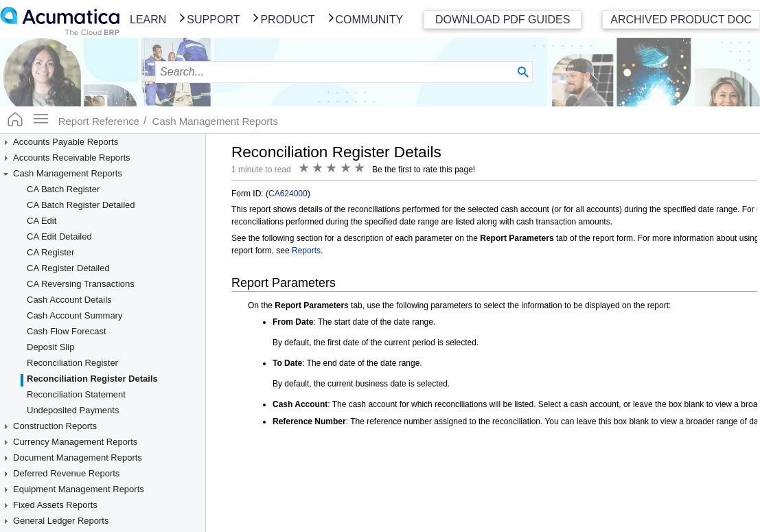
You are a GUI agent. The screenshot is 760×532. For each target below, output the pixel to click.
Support (213, 20)
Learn (148, 20)
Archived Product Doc (681, 20)
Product (287, 20)
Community (370, 20)
